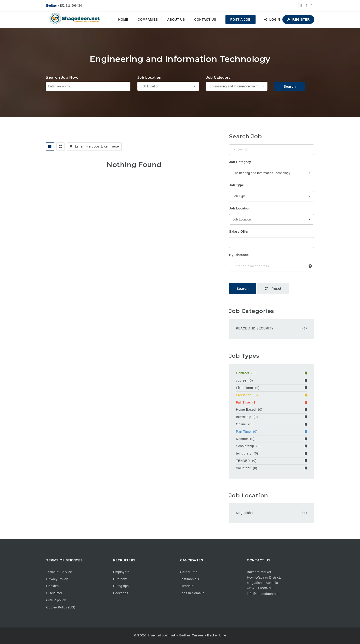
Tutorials (187, 586)
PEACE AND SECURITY (255, 328)
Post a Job (240, 20)
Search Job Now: (63, 77)
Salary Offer (239, 231)
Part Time (271, 432)
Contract (271, 373)
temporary (271, 453)
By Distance (239, 255)
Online (271, 424)
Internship (271, 417)
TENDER (271, 461)
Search (290, 86)
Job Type (236, 185)
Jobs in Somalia (192, 593)
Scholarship (271, 446)
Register (298, 20)
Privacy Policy (57, 579)
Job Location (149, 77)
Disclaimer (54, 593)
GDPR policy (56, 600)
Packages (121, 593)
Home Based (271, 410)
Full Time (271, 402)
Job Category (218, 77)
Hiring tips (121, 586)
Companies (148, 20)
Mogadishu (244, 513)
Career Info (189, 572)
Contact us (205, 20)
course (271, 380)
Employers (121, 572)
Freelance (271, 395)
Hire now (120, 579)
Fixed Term (271, 388)
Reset (273, 289)
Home (123, 20)
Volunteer (271, 468)
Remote (271, 439)
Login (272, 20)
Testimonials (190, 579)
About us (176, 20)
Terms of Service (59, 572)
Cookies (52, 586)
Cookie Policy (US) (61, 607)
